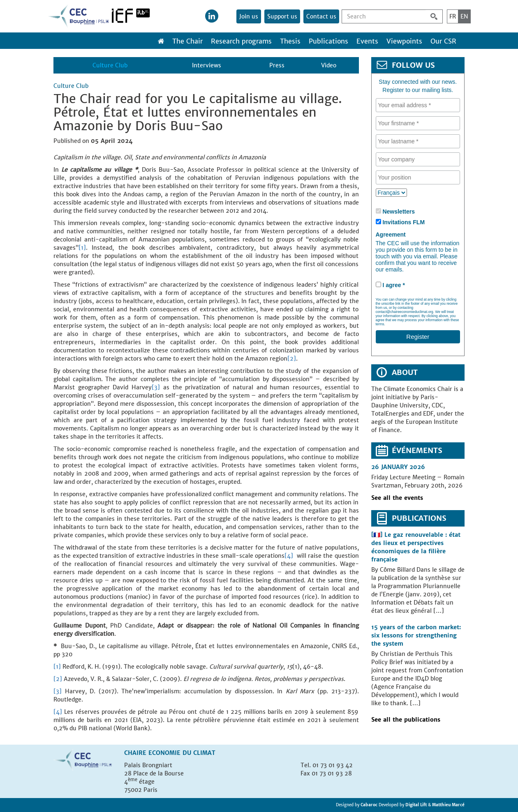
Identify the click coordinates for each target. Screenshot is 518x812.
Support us (282, 16)
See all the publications (406, 720)
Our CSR (443, 41)
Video (329, 65)
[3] (156, 387)
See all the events (397, 498)
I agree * (393, 285)
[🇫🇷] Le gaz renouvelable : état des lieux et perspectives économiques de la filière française (416, 547)
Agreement (391, 235)
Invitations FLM (404, 222)
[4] (289, 556)
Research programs (241, 41)
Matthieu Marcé (448, 805)
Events (367, 41)
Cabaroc (370, 805)
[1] (82, 248)
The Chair (187, 41)
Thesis (290, 41)
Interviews (207, 65)
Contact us (321, 16)
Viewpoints (404, 41)
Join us (249, 16)
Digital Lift (416, 805)
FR (453, 16)
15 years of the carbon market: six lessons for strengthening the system (416, 635)
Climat (204, 753)
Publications (328, 41)
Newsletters (399, 212)
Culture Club (110, 65)
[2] (292, 359)
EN (464, 16)
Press (277, 65)
